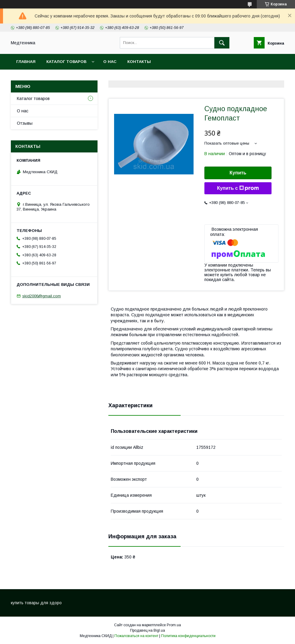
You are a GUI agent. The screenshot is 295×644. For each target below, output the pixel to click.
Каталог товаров (66, 62)
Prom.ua (174, 625)
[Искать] (222, 43)
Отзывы (25, 123)
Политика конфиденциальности (188, 636)
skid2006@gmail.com (42, 296)
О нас (110, 62)
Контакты (139, 62)
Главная (26, 62)
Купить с (238, 188)
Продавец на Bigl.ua (147, 630)
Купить (238, 173)
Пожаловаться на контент (136, 636)
